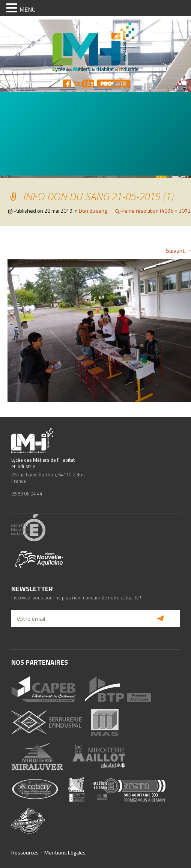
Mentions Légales (65, 853)
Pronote (114, 83)
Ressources (25, 853)
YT (84, 83)
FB (67, 83)
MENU (28, 9)
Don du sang (93, 211)
